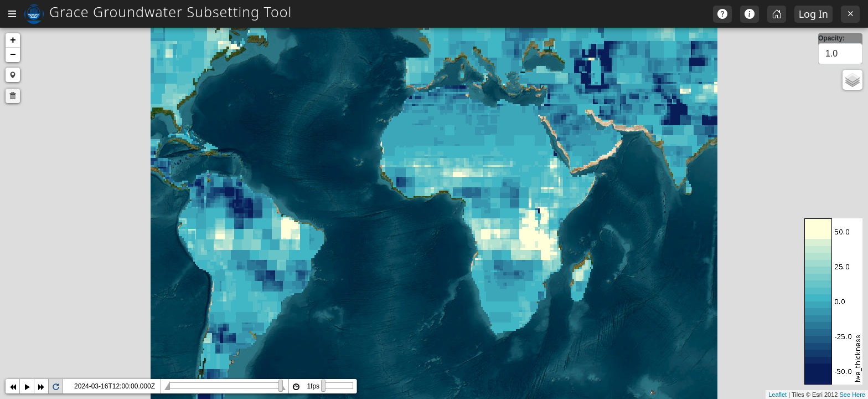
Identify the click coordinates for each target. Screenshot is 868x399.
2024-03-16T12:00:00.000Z (281, 386)
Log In (813, 14)
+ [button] (179, 40)
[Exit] (850, 14)
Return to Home (44, 37)
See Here (852, 395)
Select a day (33, 129)
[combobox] (82, 106)
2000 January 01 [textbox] (46, 149)
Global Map (37, 57)
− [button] (179, 55)
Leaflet (777, 395)
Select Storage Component (79, 87)
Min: (17, 171)
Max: (18, 206)
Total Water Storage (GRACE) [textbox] (71, 106)
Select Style (32, 240)
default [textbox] (27, 259)
